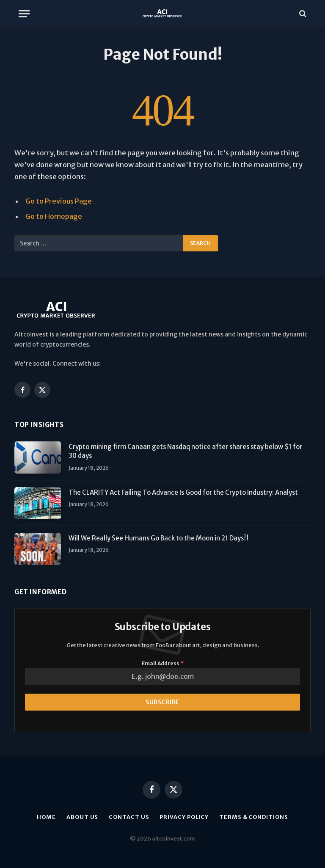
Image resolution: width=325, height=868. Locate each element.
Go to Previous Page (59, 201)
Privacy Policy (184, 817)
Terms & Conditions (253, 817)
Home (46, 817)
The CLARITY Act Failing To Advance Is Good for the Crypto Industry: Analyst (183, 492)
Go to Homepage (54, 216)
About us (82, 817)
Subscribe (162, 702)
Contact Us (129, 817)
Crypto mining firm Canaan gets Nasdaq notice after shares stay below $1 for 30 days (185, 451)
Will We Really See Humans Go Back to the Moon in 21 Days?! (158, 538)
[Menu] (24, 14)
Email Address (163, 663)
